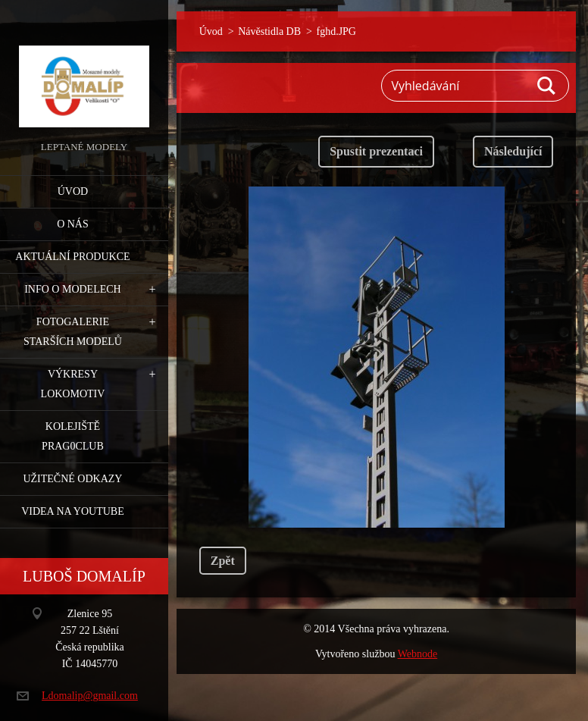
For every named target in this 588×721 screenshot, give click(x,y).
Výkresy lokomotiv (73, 384)
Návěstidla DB (269, 31)
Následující (513, 151)
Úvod (73, 191)
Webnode (418, 654)
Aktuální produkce (72, 257)
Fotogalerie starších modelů (73, 332)
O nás (73, 224)
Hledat (547, 86)
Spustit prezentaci (376, 151)
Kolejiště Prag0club (73, 436)
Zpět (223, 561)
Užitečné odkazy (72, 479)
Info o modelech (73, 289)
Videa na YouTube (73, 511)
